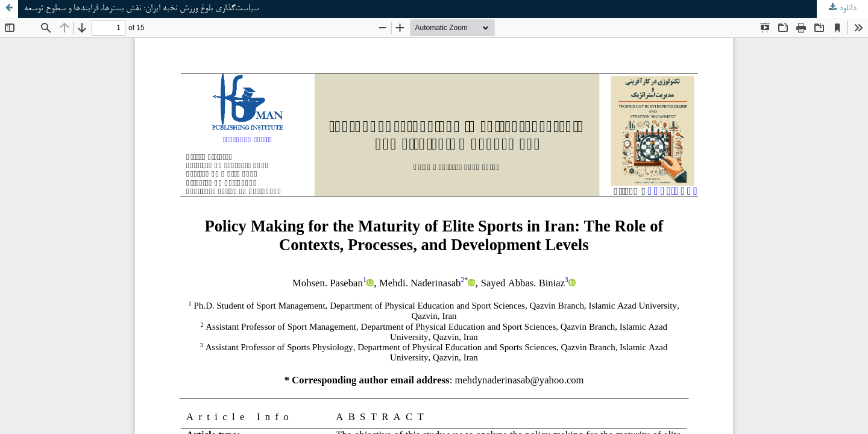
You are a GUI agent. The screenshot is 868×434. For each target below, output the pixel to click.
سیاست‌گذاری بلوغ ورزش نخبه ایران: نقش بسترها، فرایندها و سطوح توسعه (142, 9)
